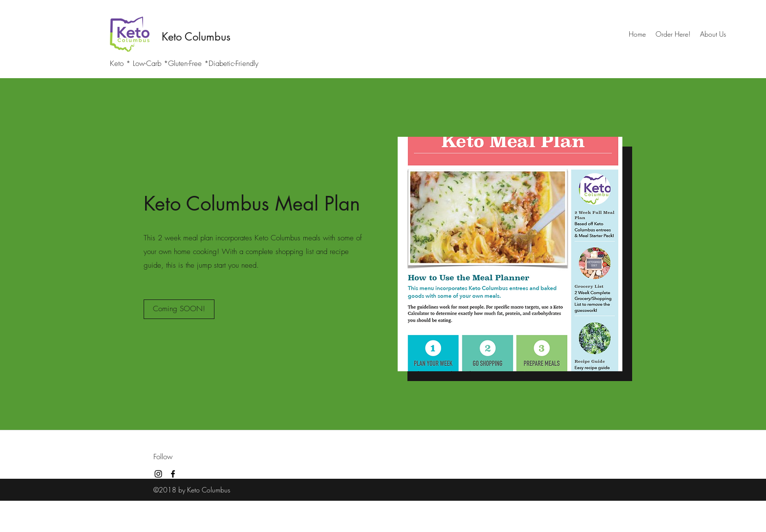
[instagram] (158, 474)
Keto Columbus (196, 37)
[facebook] (173, 474)
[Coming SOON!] (179, 309)
